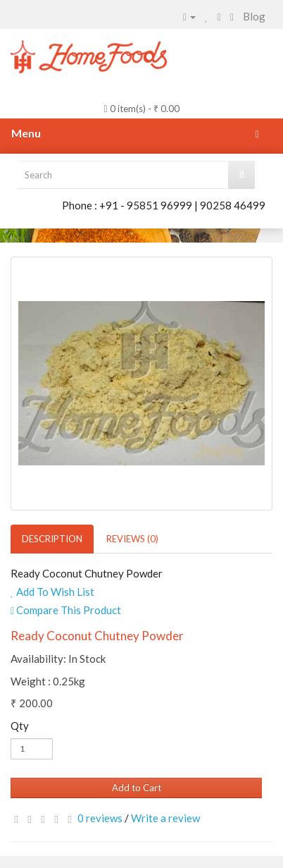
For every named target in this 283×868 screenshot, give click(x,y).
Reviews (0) (132, 539)
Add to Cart (137, 788)
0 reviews (100, 818)
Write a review (165, 818)
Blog (254, 16)
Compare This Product (66, 610)
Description (52, 539)
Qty (20, 726)
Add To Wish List (52, 592)
